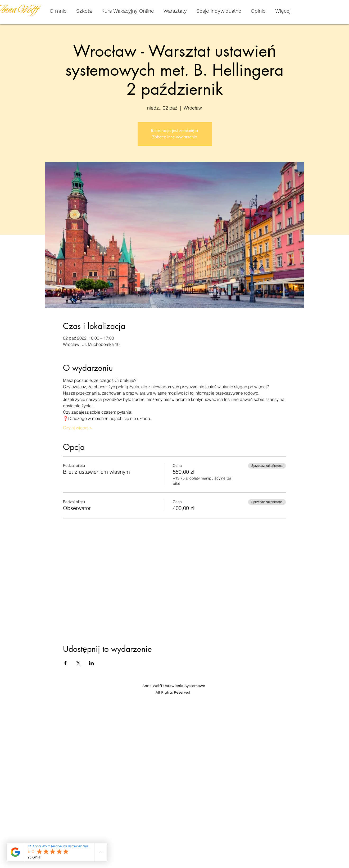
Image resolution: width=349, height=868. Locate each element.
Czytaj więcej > (78, 428)
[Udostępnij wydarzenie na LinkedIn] (91, 663)
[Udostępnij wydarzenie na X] (78, 663)
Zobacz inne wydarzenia (175, 137)
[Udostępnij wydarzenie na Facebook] (65, 663)
